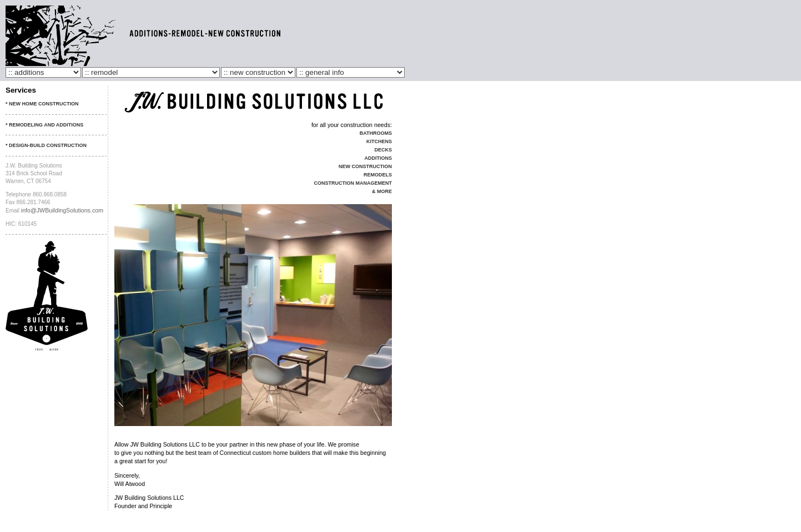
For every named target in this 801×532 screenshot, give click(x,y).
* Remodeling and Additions (44, 125)
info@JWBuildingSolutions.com (62, 210)
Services (21, 90)
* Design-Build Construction (46, 145)
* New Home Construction (42, 104)
